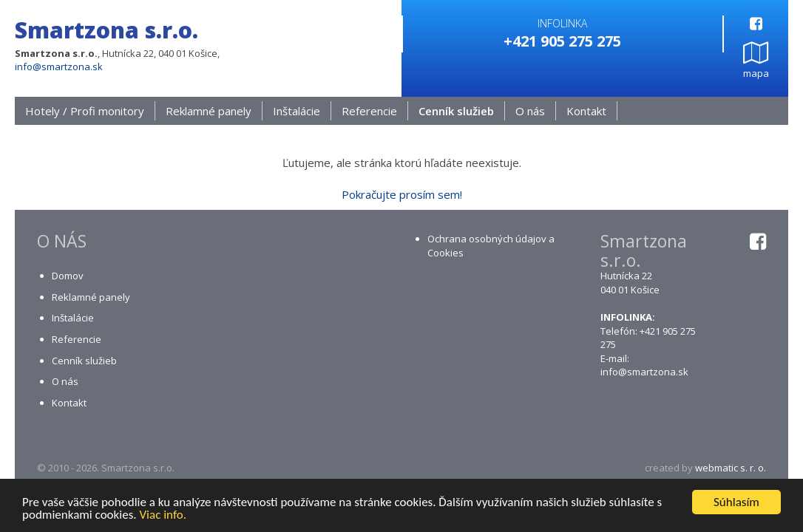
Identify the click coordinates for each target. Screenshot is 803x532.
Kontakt (586, 112)
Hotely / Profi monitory (85, 112)
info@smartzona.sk (59, 66)
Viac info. (163, 516)
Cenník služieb (456, 112)
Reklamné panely (209, 112)
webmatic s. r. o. (731, 468)
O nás (530, 112)
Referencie (369, 112)
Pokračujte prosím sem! (402, 195)
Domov (68, 276)
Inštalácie (297, 112)
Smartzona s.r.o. (106, 30)
